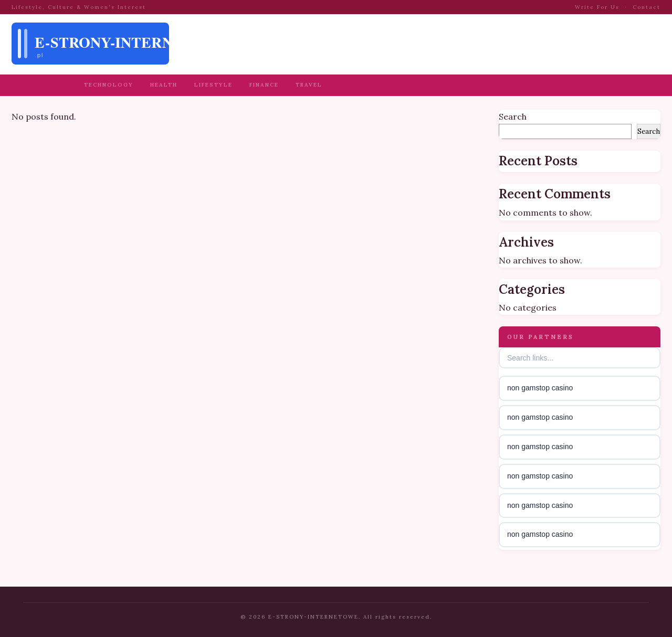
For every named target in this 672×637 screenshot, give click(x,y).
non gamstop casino (540, 388)
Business (49, 85)
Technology (109, 85)
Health (164, 85)
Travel (309, 85)
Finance (264, 85)
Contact (647, 7)
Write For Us (597, 7)
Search (513, 116)
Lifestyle (213, 85)
